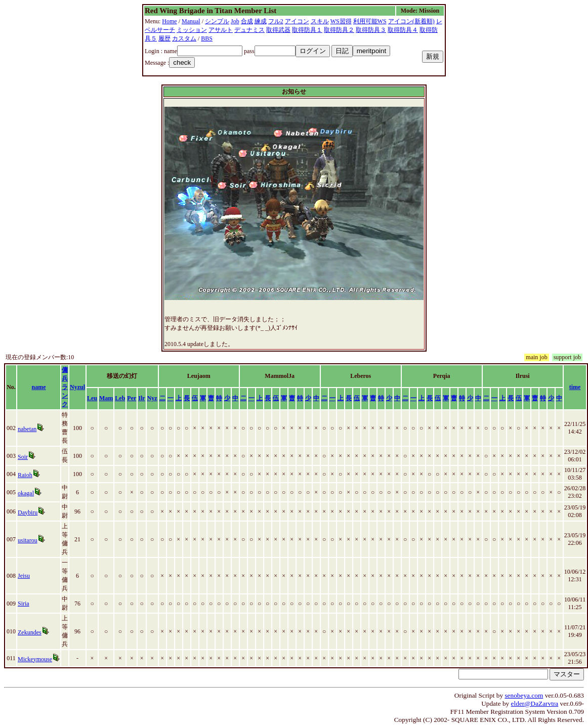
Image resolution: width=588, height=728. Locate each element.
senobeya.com (524, 695)
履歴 (164, 38)
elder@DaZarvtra (535, 703)
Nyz (152, 398)
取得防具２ (339, 30)
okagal (26, 493)
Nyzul (77, 387)
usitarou (28, 540)
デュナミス (249, 30)
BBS (207, 38)
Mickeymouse (35, 659)
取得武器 (278, 30)
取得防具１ (307, 30)
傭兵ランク (65, 387)
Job (235, 21)
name (39, 387)
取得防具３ (371, 30)
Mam (106, 398)
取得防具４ (403, 30)
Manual (191, 21)
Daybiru (28, 512)
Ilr (141, 398)
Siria (24, 604)
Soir (23, 457)
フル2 (276, 21)
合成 (247, 21)
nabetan (27, 429)
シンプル (217, 21)
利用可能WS (370, 21)
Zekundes (30, 632)
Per (132, 398)
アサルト (221, 30)
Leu (92, 398)
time (575, 387)
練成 (261, 21)
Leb (120, 398)
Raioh (25, 475)
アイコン (297, 21)
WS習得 (341, 21)
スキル (320, 21)
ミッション (192, 30)
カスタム (184, 38)
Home (169, 21)
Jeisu (24, 576)
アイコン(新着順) (411, 21)
